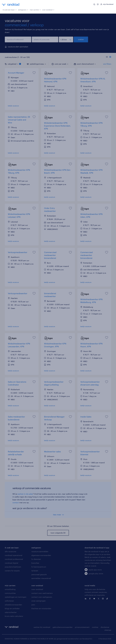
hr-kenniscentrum (39, 567)
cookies (95, 627)
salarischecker (11, 612)
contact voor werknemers (42, 593)
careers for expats (12, 571)
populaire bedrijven (13, 567)
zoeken (81, 39)
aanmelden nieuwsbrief (41, 578)
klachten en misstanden (41, 608)
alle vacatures (11, 551)
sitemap (108, 630)
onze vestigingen (39, 601)
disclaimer (105, 627)
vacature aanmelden (40, 551)
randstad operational (14, 555)
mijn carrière (35, 10)
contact (16, 503)
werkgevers (23, 10)
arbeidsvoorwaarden (13, 605)
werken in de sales (25, 494)
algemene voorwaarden (41, 555)
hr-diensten (36, 559)
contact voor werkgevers (42, 597)
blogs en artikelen (12, 608)
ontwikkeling (10, 589)
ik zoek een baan (10, 10)
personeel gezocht (39, 574)
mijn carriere (10, 585)
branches (35, 563)
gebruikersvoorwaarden (63, 627)
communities (10, 593)
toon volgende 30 (58, 533)
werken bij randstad (42, 627)
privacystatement (82, 627)
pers (33, 605)
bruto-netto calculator (14, 616)
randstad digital (11, 563)
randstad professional (14, 559)
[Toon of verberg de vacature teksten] (109, 57)
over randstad (48, 10)
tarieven (35, 571)
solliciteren (9, 601)
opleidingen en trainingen (16, 597)
